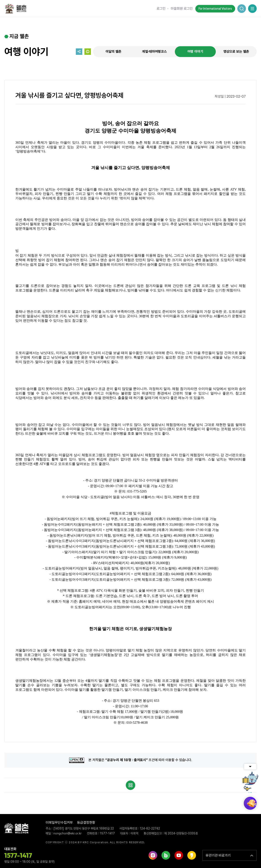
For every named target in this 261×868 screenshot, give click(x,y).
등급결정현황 (86, 823)
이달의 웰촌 (113, 52)
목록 (130, 785)
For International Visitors (215, 9)
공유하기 (79, 52)
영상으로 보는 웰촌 (236, 52)
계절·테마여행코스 (154, 52)
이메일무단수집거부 (59, 823)
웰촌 (17, 9)
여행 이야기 (195, 52)
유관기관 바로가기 (218, 855)
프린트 (88, 52)
